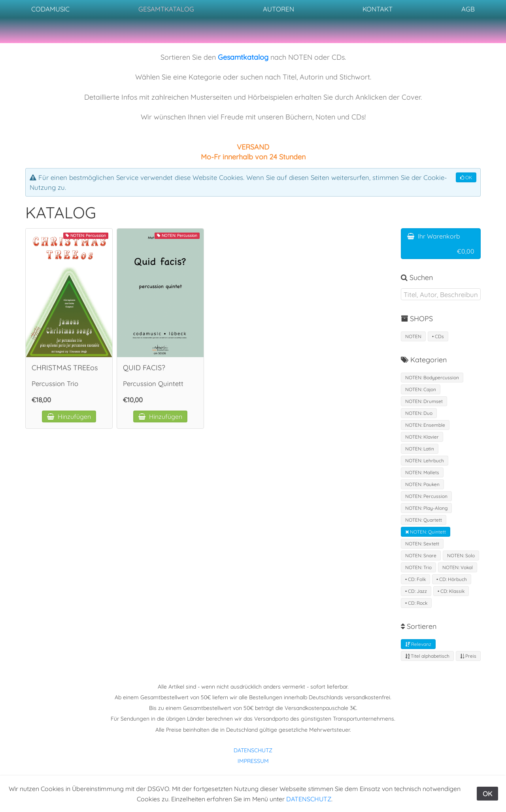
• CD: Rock (416, 603)
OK (466, 177)
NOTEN (413, 336)
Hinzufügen (69, 416)
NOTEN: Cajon (421, 389)
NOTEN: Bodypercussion (432, 378)
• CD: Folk (415, 579)
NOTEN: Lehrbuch (425, 461)
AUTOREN (278, 9)
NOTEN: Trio (418, 567)
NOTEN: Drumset (424, 401)
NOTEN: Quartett (424, 520)
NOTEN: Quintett (426, 532)
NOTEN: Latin (420, 449)
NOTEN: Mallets (422, 472)
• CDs (438, 336)
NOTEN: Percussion (426, 496)
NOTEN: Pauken (422, 484)
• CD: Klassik (451, 591)
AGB (468, 9)
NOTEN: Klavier (422, 437)
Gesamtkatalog (243, 57)
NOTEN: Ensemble (425, 425)
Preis (468, 656)
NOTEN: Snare (421, 556)
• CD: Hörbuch (452, 579)
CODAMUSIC (50, 9)
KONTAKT (378, 9)
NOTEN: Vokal (458, 567)
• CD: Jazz (416, 591)
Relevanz (418, 644)
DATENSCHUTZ (253, 750)
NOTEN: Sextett (422, 544)
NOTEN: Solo (461, 556)
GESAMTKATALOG (166, 9)
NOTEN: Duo (419, 413)
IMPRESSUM (253, 761)
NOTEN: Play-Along (426, 508)
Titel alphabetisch (427, 656)
